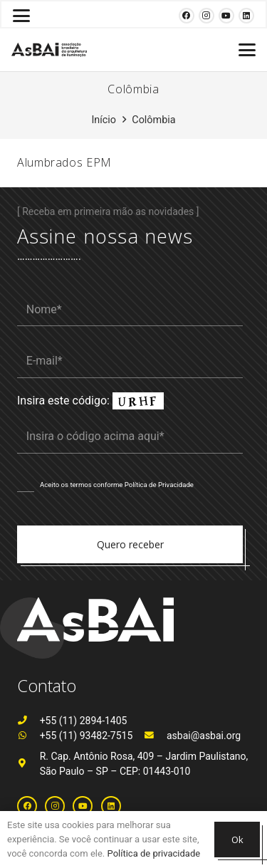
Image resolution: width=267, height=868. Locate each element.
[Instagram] (206, 16)
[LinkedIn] (246, 16)
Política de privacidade (154, 853)
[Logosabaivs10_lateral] (49, 50)
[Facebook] (187, 16)
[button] (21, 16)
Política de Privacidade (159, 485)
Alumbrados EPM (64, 162)
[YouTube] (226, 16)
